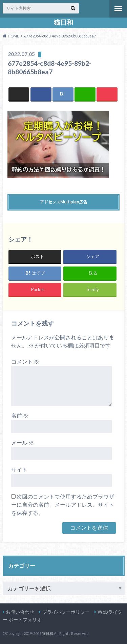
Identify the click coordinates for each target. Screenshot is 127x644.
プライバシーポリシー (66, 612)
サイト (19, 469)
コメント (25, 361)
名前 (20, 415)
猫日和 (63, 22)
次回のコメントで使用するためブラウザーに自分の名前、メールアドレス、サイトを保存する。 (63, 505)
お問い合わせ (20, 612)
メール (23, 442)
